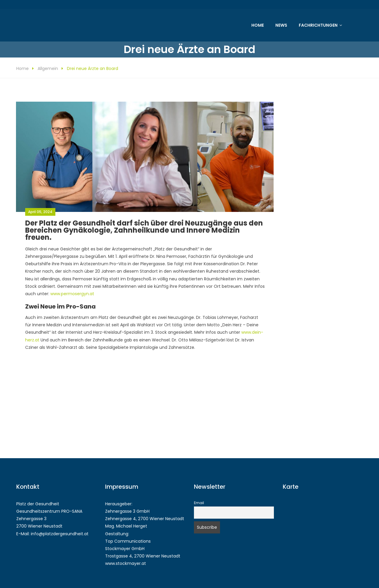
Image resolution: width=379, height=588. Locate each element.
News (281, 25)
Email (199, 503)
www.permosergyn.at (72, 294)
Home (258, 25)
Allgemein (48, 68)
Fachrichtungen (318, 25)
